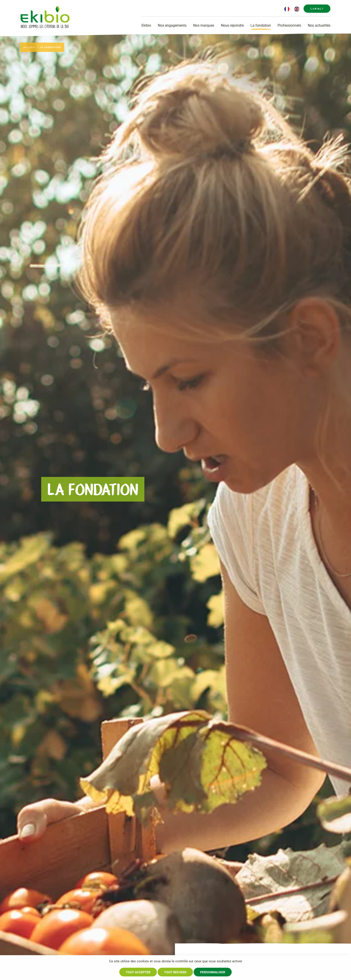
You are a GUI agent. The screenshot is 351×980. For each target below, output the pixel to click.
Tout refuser (175, 972)
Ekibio (146, 25)
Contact (317, 9)
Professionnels (289, 25)
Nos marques (204, 25)
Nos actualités (319, 25)
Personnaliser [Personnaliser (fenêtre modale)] (213, 972)
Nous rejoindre (232, 25)
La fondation (261, 25)
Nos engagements (172, 25)
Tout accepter (138, 972)
